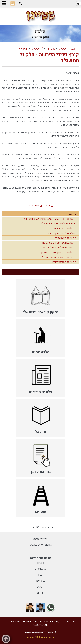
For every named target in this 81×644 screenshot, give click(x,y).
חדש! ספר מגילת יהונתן (64, 262)
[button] (20, 3)
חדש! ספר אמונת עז (66, 238)
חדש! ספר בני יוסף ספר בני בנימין (59, 252)
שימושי (51, 49)
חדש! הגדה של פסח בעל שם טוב (59, 248)
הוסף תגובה (33, 206)
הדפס (47, 206)
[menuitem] (41, 298)
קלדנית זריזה (40, 539)
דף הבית (74, 49)
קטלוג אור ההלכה (40, 558)
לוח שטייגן (37, 49)
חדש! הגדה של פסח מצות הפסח (59, 243)
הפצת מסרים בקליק (40, 545)
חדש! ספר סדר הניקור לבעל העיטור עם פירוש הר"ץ (50, 219)
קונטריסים (40, 569)
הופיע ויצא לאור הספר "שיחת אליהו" (57, 224)
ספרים (40, 563)
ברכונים (40, 581)
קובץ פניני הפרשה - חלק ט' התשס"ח (50, 58)
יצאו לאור (22, 49)
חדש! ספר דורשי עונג (65, 228)
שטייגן (62, 49)
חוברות (40, 575)
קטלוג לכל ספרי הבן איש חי (62, 233)
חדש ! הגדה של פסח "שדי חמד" (59, 257)
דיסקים (40, 587)
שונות (40, 593)
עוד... (73, 214)
